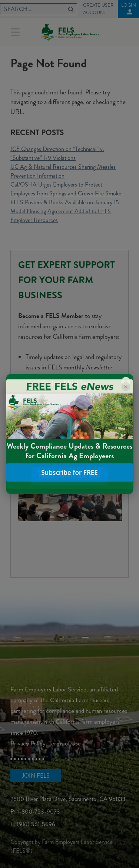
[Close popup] (126, 386)
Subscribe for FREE (69, 472)
